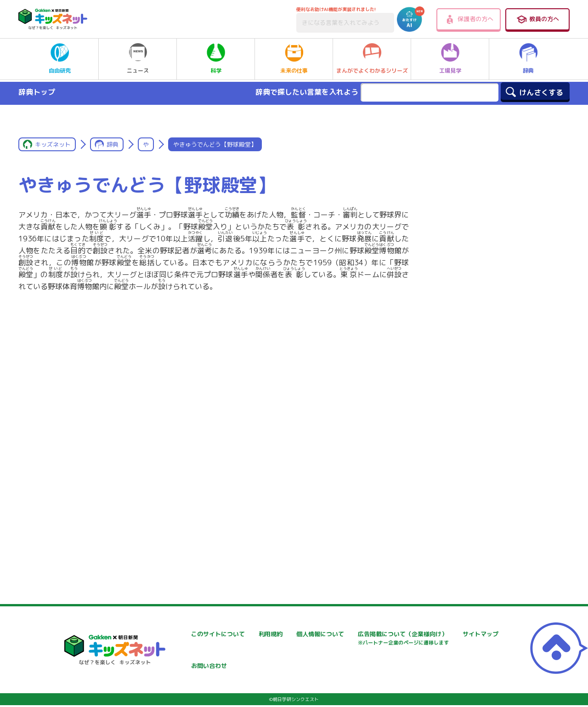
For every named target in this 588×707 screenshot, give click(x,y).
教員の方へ (537, 19)
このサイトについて (181, 634)
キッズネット (53, 144)
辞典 (528, 59)
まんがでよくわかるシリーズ (372, 59)
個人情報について (398, 634)
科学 (216, 59)
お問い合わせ (392, 659)
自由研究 (60, 59)
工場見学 (450, 59)
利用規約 (275, 634)
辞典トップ (37, 92)
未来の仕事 (294, 59)
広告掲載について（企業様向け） (200, 663)
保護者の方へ (469, 19)
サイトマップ (282, 659)
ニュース (138, 59)
